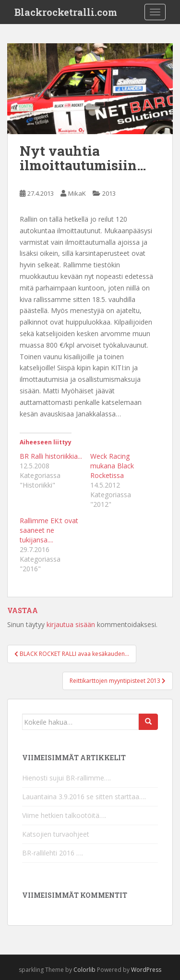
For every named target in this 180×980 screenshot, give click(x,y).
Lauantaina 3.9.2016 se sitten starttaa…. (84, 797)
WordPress (146, 970)
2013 (109, 193)
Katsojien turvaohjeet (56, 834)
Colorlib (84, 970)
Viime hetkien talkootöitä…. (64, 815)
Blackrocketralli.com (66, 12)
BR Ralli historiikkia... (51, 456)
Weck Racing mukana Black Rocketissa (112, 466)
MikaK (77, 193)
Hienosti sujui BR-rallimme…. (66, 778)
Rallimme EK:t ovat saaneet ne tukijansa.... (49, 530)
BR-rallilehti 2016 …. (53, 853)
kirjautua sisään (71, 624)
